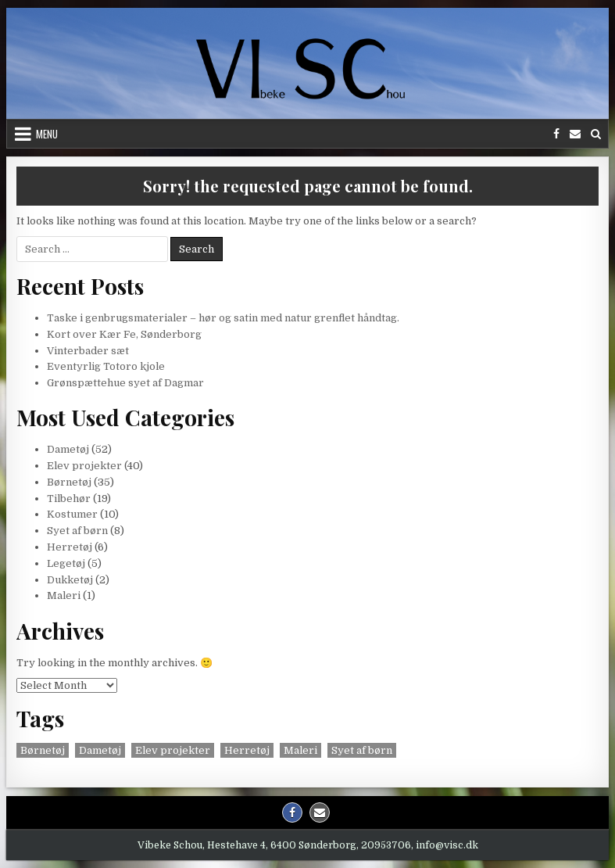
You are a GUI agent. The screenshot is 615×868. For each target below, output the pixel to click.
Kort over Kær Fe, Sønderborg (124, 334)
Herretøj (70, 547)
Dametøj (68, 449)
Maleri (64, 595)
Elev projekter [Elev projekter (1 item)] (173, 750)
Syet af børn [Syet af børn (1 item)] (362, 750)
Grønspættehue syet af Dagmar (125, 383)
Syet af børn (77, 531)
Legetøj (66, 563)
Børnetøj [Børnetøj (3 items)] (43, 750)
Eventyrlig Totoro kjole (106, 366)
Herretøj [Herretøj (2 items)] (247, 750)
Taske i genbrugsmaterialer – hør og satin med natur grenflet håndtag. (223, 318)
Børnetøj (69, 482)
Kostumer (72, 514)
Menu (47, 134)
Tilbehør (69, 499)
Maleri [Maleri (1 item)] (300, 750)
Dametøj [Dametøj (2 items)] (100, 750)
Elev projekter (84, 466)
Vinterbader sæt (88, 351)
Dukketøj (70, 580)
